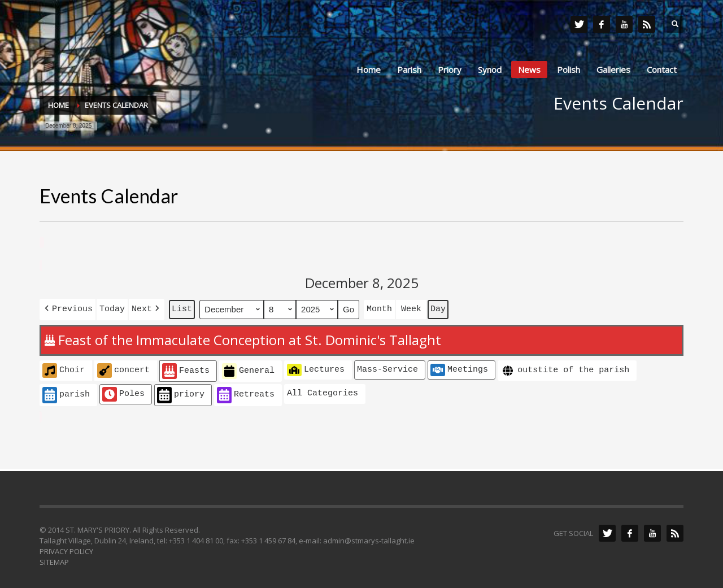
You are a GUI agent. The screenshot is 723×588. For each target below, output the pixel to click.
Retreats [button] (246, 393)
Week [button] (411, 308)
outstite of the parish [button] (565, 369)
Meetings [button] (459, 368)
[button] (67, 308)
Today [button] (112, 308)
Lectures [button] (316, 368)
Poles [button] (123, 392)
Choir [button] (64, 368)
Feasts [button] (186, 369)
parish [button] (66, 393)
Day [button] (438, 308)
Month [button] (379, 308)
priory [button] (181, 393)
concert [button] (123, 368)
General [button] (248, 369)
